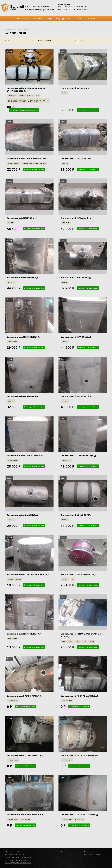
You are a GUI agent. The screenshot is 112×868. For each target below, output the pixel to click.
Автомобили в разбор (92, 855)
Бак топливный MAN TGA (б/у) (22, 218)
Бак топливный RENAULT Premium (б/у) (27, 159)
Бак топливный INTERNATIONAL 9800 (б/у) (28, 574)
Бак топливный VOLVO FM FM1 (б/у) (79, 574)
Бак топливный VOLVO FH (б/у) (76, 159)
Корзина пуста (102, 8)
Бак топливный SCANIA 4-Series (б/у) (25, 456)
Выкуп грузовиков (91, 852)
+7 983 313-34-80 (81, 10)
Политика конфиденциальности (16, 860)
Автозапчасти (9, 29)
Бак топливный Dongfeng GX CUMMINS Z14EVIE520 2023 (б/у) (26, 90)
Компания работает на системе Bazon (18, 863)
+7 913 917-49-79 (65, 7)
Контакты (64, 852)
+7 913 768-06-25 (81, 7)
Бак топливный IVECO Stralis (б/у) (77, 218)
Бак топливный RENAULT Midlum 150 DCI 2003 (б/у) (81, 635)
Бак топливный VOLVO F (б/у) (75, 88)
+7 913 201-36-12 (65, 10)
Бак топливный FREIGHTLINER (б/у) (25, 337)
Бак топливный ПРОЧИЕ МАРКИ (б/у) (26, 696)
